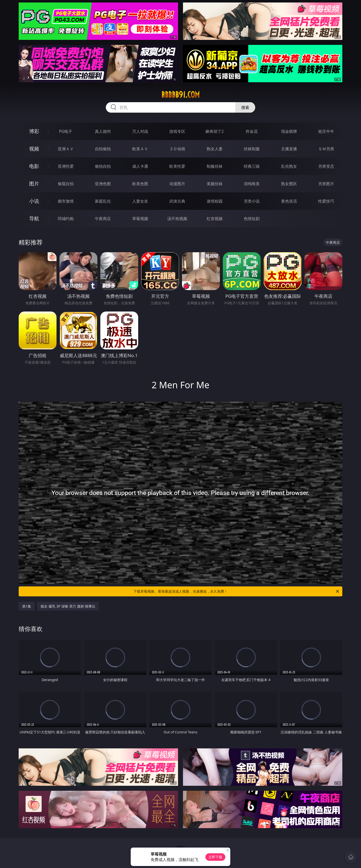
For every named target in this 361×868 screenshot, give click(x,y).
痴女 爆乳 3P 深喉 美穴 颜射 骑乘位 (68, 606)
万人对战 (140, 131)
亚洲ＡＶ (66, 149)
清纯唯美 (252, 184)
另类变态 (326, 166)
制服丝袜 (215, 166)
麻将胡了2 (214, 131)
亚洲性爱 (66, 166)
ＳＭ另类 (326, 149)
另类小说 (252, 201)
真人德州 (103, 131)
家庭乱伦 (103, 201)
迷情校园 (215, 201)
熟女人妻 (215, 149)
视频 (34, 149)
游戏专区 (177, 131)
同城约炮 (66, 219)
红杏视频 (215, 219)
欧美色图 (140, 184)
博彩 (34, 131)
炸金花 (252, 131)
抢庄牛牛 (326, 131)
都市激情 (66, 201)
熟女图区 (289, 184)
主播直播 (289, 149)
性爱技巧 (326, 201)
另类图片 (326, 184)
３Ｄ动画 (177, 149)
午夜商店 (103, 219)
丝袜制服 (252, 149)
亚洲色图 (103, 184)
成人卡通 (140, 166)
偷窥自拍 (66, 184)
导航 (34, 218)
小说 (34, 201)
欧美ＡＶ (140, 149)
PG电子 (66, 131)
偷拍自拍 (103, 166)
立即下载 (215, 857)
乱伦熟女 (289, 166)
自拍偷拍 (103, 149)
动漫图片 (177, 184)
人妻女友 (140, 201)
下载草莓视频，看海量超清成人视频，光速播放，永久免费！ (237, 591)
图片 (34, 184)
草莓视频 (140, 219)
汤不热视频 (177, 219)
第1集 (27, 606)
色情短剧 (252, 219)
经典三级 (252, 166)
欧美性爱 (177, 166)
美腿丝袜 (215, 184)
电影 (34, 166)
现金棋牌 (289, 131)
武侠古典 (177, 201)
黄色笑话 (289, 201)
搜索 (245, 107)
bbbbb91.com (180, 95)
